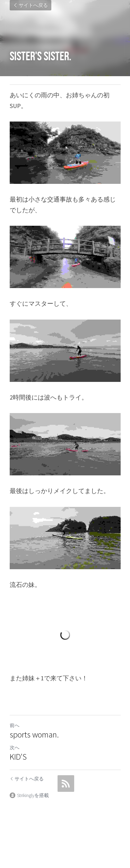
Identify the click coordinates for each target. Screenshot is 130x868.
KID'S (18, 757)
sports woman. (34, 735)
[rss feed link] (66, 784)
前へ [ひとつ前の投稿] (15, 725)
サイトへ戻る (31, 5)
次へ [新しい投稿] (15, 748)
